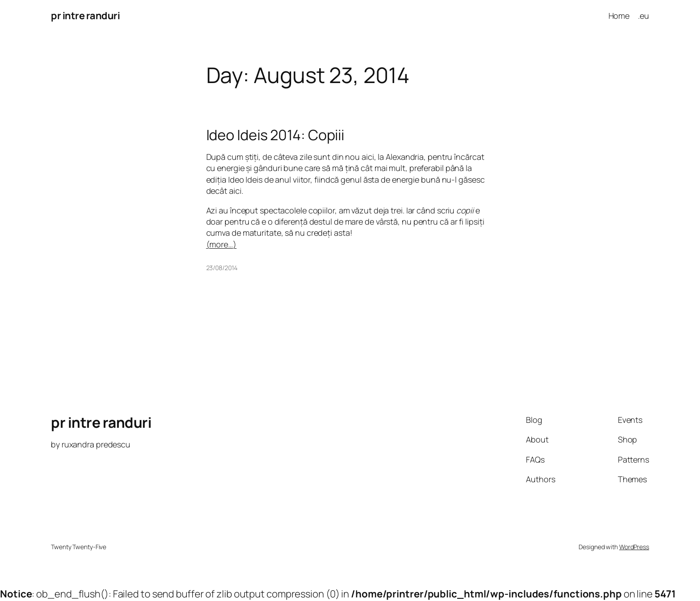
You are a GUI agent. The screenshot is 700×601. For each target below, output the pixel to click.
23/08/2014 (222, 268)
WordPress (634, 547)
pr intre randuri (85, 16)
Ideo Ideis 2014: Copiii (275, 135)
